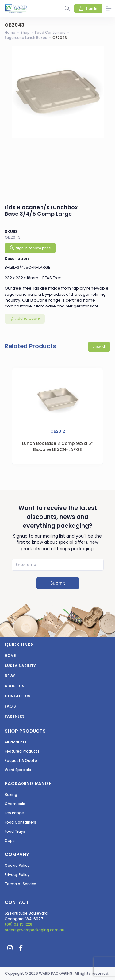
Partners (15, 716)
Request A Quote (21, 760)
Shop (25, 33)
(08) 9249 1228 (18, 924)
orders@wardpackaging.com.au (34, 930)
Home (10, 33)
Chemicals (15, 804)
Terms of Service (20, 884)
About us (14, 686)
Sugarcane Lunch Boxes (26, 38)
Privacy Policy (17, 875)
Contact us (17, 696)
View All (99, 347)
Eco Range (14, 813)
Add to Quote (27, 318)
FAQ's (10, 706)
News (10, 676)
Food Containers (50, 33)
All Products (16, 742)
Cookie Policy (17, 865)
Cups (10, 841)
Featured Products (22, 751)
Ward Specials (18, 770)
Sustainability (20, 666)
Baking (11, 795)
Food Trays (15, 831)
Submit (58, 583)
